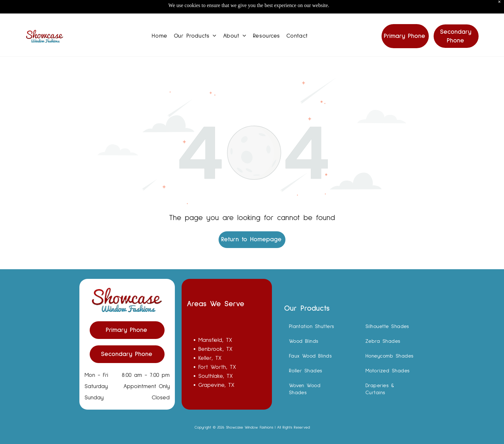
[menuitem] (159, 20)
